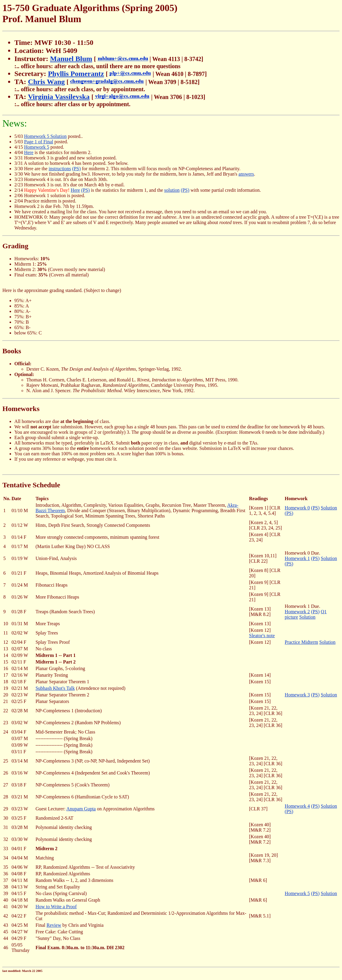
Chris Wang (47, 82)
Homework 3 (297, 695)
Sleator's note (262, 636)
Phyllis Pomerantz (76, 74)
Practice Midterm (302, 642)
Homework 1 (297, 558)
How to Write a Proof (56, 907)
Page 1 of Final (38, 142)
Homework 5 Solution (45, 136)
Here (29, 152)
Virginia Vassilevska (59, 97)
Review (54, 925)
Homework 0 (297, 508)
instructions (60, 169)
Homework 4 (297, 806)
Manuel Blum (71, 59)
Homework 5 (37, 147)
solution (172, 190)
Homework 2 (297, 612)
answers (246, 174)
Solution (329, 508)
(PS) (76, 169)
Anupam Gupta (81, 809)
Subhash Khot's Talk (55, 688)
